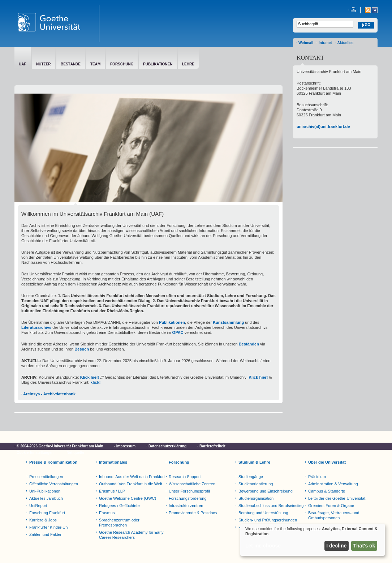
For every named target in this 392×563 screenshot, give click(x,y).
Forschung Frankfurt (47, 513)
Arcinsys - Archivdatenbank (49, 394)
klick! (95, 382)
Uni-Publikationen (45, 491)
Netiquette (75, 453)
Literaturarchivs (36, 327)
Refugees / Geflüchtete (119, 506)
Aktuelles (345, 43)
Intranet (325, 43)
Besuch (82, 349)
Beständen (249, 344)
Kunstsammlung (228, 322)
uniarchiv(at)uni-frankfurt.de (323, 126)
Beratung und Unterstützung (263, 513)
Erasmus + (109, 513)
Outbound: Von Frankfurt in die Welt (131, 484)
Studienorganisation (256, 498)
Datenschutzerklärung (167, 446)
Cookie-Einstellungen (35, 453)
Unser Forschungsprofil (189, 491)
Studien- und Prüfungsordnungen (268, 520)
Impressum (126, 446)
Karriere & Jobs (43, 520)
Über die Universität (327, 462)
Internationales (113, 462)
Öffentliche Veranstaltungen (54, 484)
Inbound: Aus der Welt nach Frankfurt (132, 477)
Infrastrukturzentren (186, 506)
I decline (336, 546)
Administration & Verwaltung (333, 484)
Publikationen (172, 322)
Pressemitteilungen (46, 477)
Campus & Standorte (327, 491)
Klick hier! (89, 377)
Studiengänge (251, 477)
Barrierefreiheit (212, 446)
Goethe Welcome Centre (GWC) (128, 498)
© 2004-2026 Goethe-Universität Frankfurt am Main (60, 446)
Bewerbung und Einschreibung (266, 491)
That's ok (364, 546)
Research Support (185, 477)
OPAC (178, 332)
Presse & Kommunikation (53, 462)
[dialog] (313, 540)
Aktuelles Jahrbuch (46, 498)
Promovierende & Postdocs (193, 513)
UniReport (38, 506)
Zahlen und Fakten (46, 534)
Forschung (179, 462)
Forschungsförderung (188, 498)
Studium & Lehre (254, 462)
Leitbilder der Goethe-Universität (337, 498)
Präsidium (317, 477)
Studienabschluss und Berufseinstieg (271, 506)
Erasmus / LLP (112, 491)
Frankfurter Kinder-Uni (49, 527)
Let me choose (263, 546)
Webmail (306, 43)
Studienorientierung (256, 484)
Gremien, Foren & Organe (331, 506)
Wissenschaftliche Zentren (192, 484)
